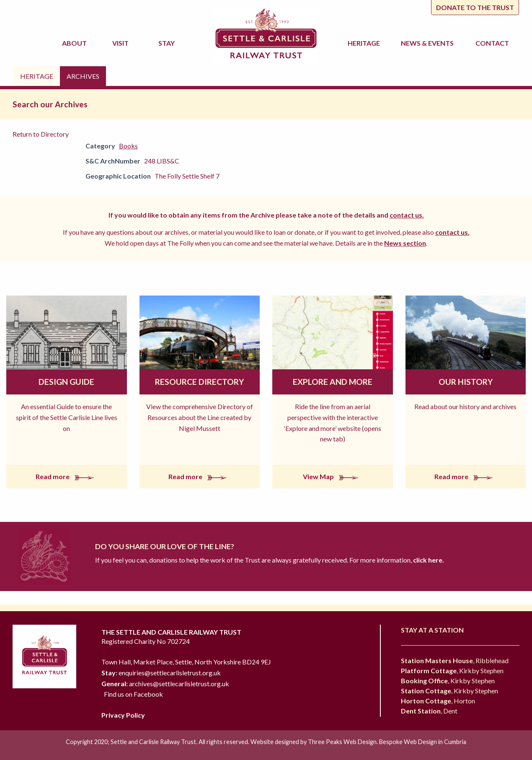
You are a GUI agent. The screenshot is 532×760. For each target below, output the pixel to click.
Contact (492, 43)
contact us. (407, 215)
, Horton (438, 701)
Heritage (365, 43)
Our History (466, 382)
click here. (428, 560)
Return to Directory (41, 134)
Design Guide (66, 382)
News (429, 43)
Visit (122, 43)
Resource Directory (199, 382)
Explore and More (333, 382)
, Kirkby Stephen (452, 671)
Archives (83, 76)
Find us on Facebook (133, 694)
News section (405, 243)
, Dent (429, 711)
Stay (168, 43)
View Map (332, 476)
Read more (67, 476)
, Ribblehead (455, 660)
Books (128, 146)
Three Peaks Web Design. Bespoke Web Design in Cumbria (387, 742)
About (76, 43)
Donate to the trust (475, 7)
